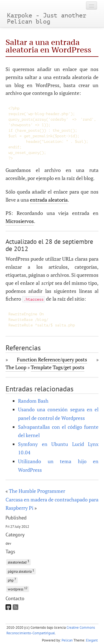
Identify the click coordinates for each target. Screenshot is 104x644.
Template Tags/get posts (58, 367)
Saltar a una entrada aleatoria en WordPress (48, 46)
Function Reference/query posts (52, 359)
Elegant (92, 640)
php (12, 580)
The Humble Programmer (37, 491)
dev (8, 543)
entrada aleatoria (49, 200)
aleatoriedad (18, 562)
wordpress (18, 589)
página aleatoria (21, 571)
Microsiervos (20, 221)
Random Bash (33, 401)
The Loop (16, 367)
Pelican (67, 640)
